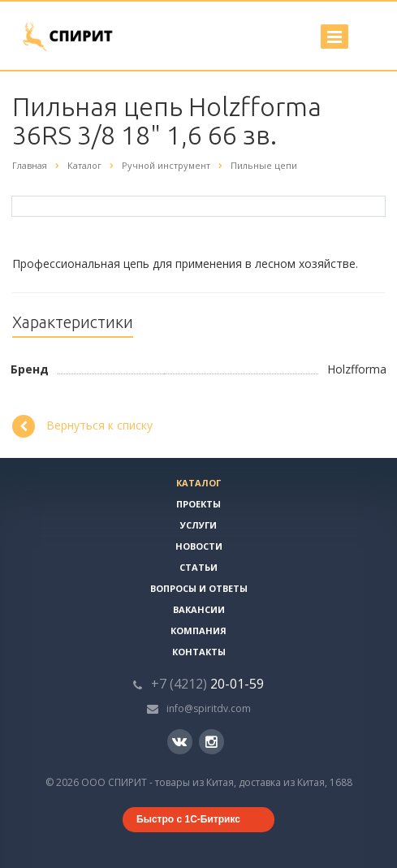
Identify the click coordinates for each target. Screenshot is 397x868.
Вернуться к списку (82, 426)
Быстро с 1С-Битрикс (188, 819)
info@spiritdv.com (209, 708)
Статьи (198, 567)
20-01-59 (207, 684)
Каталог (198, 483)
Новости (199, 546)
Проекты (198, 504)
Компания (198, 630)
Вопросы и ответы (199, 588)
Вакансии (199, 609)
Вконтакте (179, 741)
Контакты (199, 652)
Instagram (211, 742)
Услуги (198, 525)
